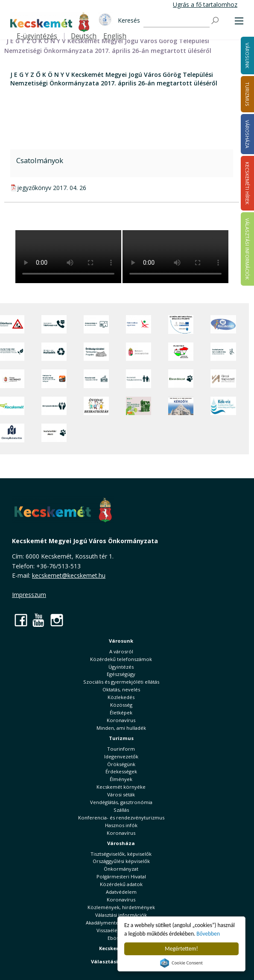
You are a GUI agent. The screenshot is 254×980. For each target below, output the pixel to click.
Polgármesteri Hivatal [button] (121, 876)
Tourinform (121, 749)
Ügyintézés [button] (121, 667)
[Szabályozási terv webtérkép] (223, 352)
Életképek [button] (121, 712)
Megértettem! (181, 949)
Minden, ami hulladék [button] (121, 728)
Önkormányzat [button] (121, 869)
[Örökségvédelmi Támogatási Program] (96, 352)
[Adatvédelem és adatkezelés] (96, 325)
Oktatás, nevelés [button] (121, 689)
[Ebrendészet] (181, 379)
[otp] (139, 406)
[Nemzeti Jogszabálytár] (139, 352)
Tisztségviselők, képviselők (121, 854)
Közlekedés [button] (121, 697)
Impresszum (29, 595)
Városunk (121, 641)
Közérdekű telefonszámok (121, 659)
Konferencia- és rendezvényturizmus (121, 818)
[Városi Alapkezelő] (223, 379)
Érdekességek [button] (121, 771)
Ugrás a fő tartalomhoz (205, 4)
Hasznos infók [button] (121, 825)
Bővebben (209, 934)
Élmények (121, 779)
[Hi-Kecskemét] (223, 325)
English (115, 36)
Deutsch (84, 36)
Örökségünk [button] (121, 764)
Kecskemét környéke (121, 787)
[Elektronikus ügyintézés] (139, 325)
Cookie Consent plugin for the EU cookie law (181, 963)
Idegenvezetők (121, 756)
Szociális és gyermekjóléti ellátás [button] (121, 682)
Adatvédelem (121, 892)
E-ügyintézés (37, 36)
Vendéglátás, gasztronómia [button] (121, 802)
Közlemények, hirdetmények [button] (121, 907)
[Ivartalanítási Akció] (54, 433)
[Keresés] (177, 21)
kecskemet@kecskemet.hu (69, 575)
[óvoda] (96, 406)
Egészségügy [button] (121, 674)
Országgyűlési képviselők (121, 861)
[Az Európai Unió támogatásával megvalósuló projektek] (181, 325)
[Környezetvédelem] (54, 406)
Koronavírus (121, 720)
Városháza (121, 843)
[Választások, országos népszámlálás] (181, 352)
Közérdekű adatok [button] (121, 884)
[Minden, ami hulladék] (54, 352)
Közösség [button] (121, 705)
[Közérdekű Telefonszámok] (54, 325)
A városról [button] (121, 651)
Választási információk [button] (121, 915)
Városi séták (121, 794)
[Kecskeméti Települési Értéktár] (96, 379)
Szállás (121, 810)
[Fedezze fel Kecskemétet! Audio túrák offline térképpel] (54, 379)
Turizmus (121, 738)
